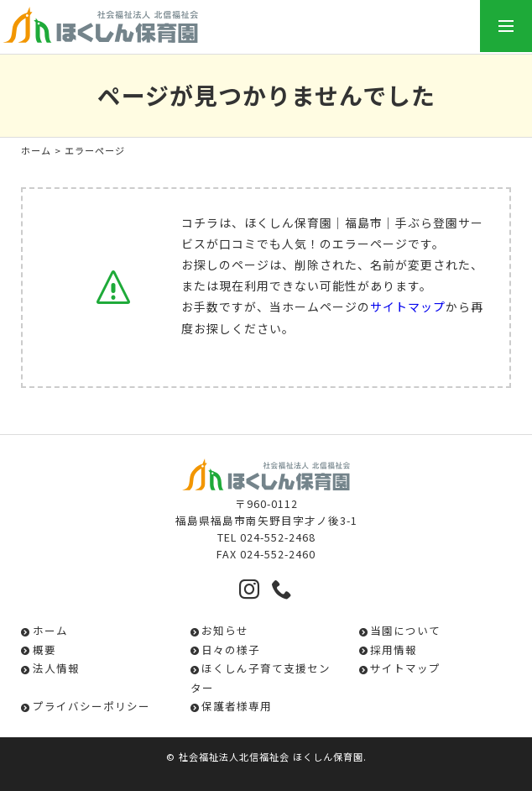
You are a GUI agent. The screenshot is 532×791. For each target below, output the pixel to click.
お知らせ (225, 630)
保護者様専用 (237, 706)
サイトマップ (408, 306)
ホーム (36, 150)
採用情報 (394, 650)
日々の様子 (231, 650)
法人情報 (56, 668)
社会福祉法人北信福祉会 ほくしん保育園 (271, 757)
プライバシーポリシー (91, 706)
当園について (405, 630)
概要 (44, 650)
